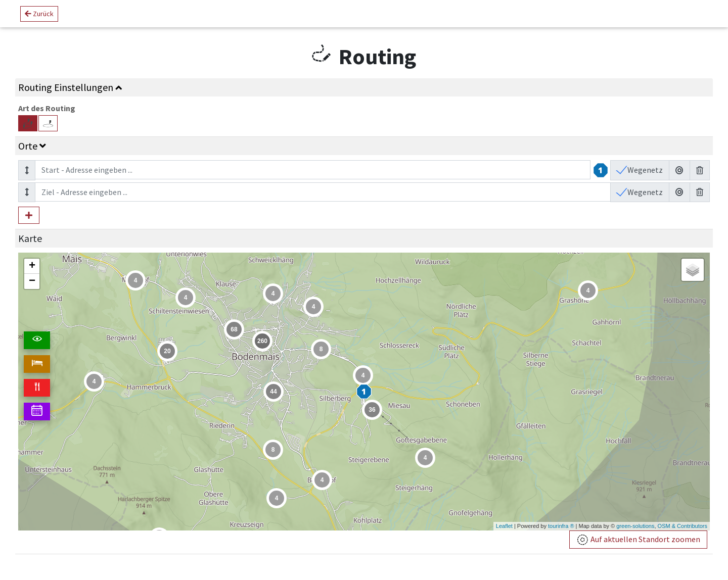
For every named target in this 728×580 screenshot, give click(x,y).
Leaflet (504, 526)
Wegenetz (644, 170)
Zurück (39, 14)
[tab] (364, 87)
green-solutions (635, 526)
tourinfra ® (561, 526)
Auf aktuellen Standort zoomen (638, 540)
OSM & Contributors (682, 526)
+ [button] (32, 266)
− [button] (32, 281)
